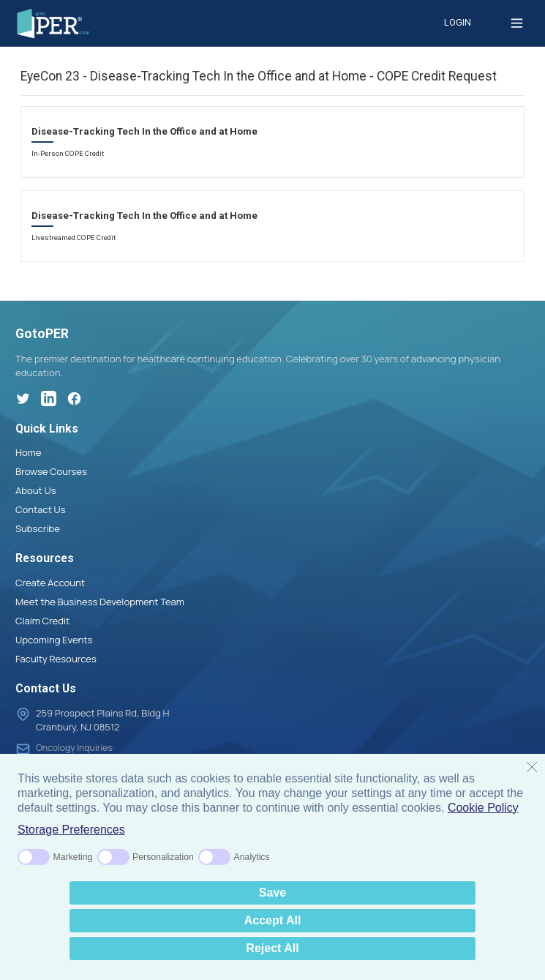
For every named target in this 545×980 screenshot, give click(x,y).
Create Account (50, 583)
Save (272, 893)
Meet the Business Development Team (100, 602)
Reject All (272, 948)
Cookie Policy (483, 808)
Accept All (273, 920)
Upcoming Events (54, 640)
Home (28, 452)
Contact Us (41, 509)
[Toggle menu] (517, 23)
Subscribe (38, 528)
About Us (36, 490)
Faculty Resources (56, 659)
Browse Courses (51, 471)
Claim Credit (42, 621)
